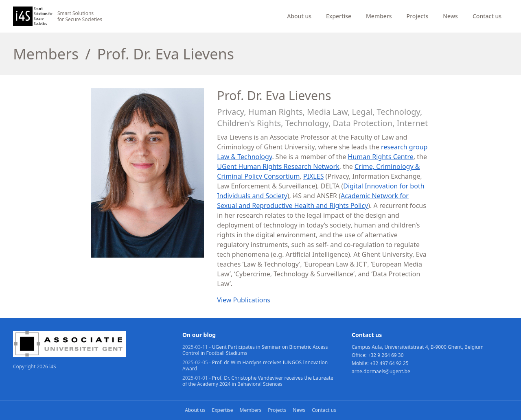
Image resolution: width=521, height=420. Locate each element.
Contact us (487, 16)
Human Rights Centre (381, 157)
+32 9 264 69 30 (386, 355)
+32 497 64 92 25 (389, 363)
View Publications (244, 300)
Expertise (339, 16)
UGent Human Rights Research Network (278, 166)
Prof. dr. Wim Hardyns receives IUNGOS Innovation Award (255, 365)
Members (379, 16)
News (450, 16)
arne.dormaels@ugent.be (381, 372)
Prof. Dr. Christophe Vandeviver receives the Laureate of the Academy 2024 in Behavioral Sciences (258, 381)
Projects (418, 16)
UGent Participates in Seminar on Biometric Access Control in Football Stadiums (255, 350)
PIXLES (314, 176)
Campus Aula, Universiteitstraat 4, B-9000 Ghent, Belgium (418, 347)
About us (299, 16)
